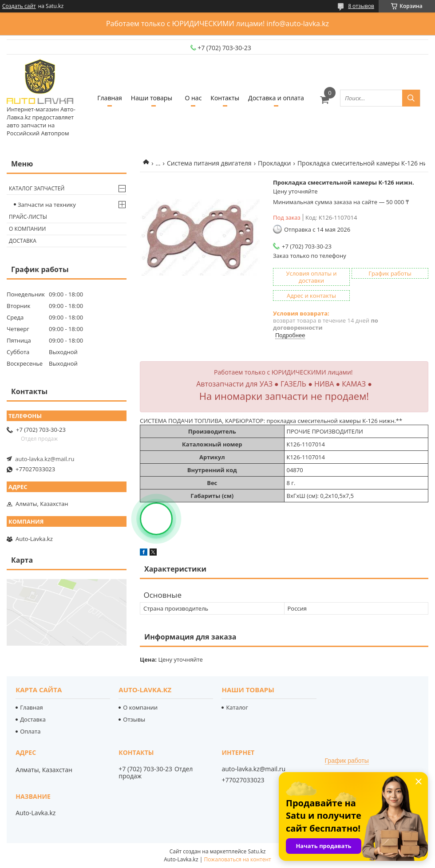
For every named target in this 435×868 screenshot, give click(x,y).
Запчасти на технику (47, 205)
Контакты (225, 98)
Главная (110, 98)
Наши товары (152, 98)
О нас (193, 98)
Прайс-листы (28, 217)
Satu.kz (257, 851)
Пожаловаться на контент (237, 859)
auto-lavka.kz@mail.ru (45, 459)
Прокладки (274, 163)
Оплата (30, 731)
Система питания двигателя (209, 163)
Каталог (237, 707)
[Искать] (411, 98)
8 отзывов (361, 6)
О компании (27, 229)
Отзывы (134, 719)
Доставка (23, 241)
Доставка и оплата (276, 98)
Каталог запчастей (37, 188)
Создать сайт (19, 6)
